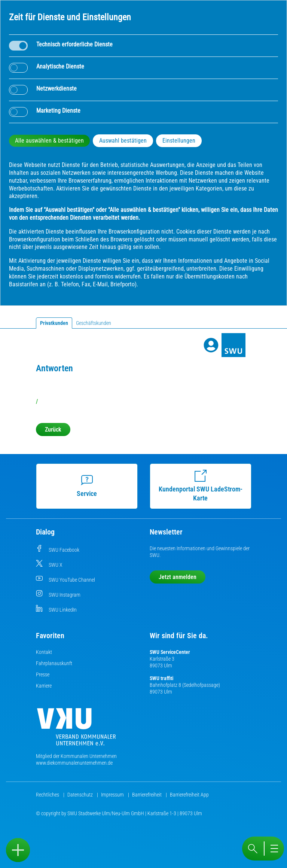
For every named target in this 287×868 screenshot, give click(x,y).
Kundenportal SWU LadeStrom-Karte (201, 486)
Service (87, 486)
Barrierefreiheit (147, 795)
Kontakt (44, 652)
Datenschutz (81, 795)
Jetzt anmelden (178, 577)
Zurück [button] (53, 430)
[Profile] (211, 345)
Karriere (44, 686)
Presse (43, 674)
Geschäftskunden (94, 323)
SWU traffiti (161, 678)
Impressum (113, 795)
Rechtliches (48, 795)
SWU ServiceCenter (170, 652)
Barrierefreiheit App (189, 795)
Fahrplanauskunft (54, 663)
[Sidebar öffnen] (18, 850)
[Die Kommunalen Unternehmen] (76, 730)
